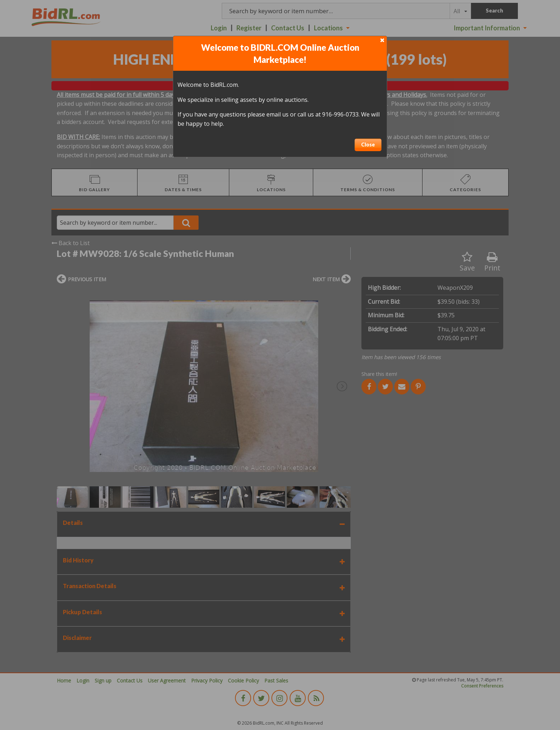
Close (368, 145)
